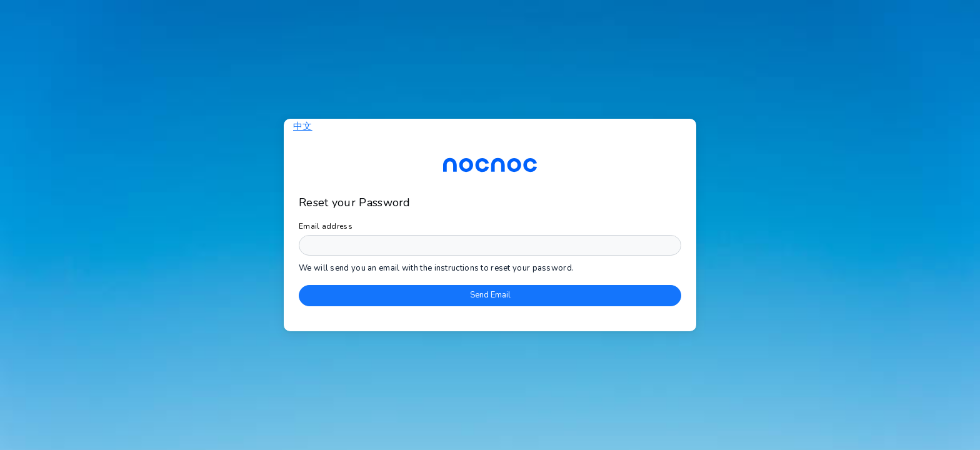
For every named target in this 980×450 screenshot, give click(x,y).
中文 (303, 126)
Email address (326, 226)
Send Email (490, 295)
